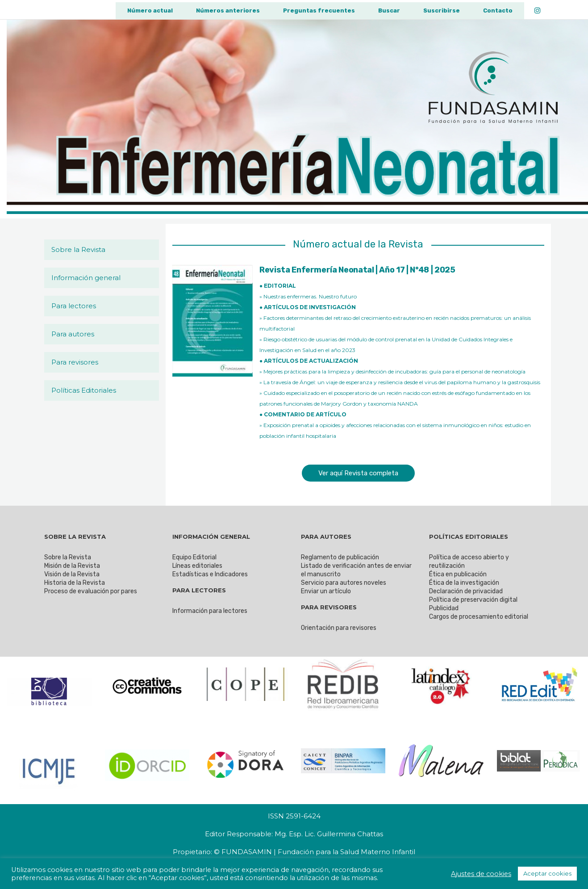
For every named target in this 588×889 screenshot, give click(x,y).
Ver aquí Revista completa (358, 473)
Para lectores (74, 306)
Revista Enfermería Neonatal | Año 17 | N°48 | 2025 (357, 270)
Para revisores (75, 362)
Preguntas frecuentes (319, 10)
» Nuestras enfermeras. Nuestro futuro (308, 296)
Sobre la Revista (78, 250)
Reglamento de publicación (340, 557)
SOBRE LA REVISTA (75, 537)
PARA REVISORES (329, 607)
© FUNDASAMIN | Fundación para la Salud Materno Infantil (315, 852)
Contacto (498, 10)
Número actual (150, 10)
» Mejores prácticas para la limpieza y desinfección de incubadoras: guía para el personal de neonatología (392, 371)
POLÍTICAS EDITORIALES (469, 537)
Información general (86, 278)
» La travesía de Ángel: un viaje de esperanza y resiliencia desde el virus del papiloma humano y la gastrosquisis (400, 382)
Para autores (73, 334)
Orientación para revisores (339, 628)
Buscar (389, 10)
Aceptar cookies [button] (547, 873)
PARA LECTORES (199, 590)
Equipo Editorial (194, 557)
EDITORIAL (280, 286)
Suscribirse (442, 10)
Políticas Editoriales (84, 390)
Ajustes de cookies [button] (481, 874)
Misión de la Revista (72, 566)
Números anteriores (228, 10)
